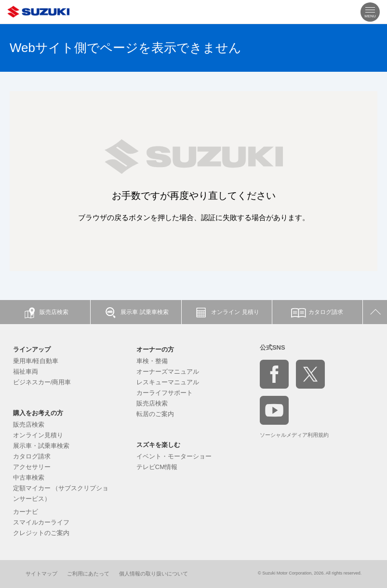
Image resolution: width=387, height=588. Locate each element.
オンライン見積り (38, 435)
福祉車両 (26, 372)
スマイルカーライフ (41, 522)
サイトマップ (41, 574)
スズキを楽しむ (158, 445)
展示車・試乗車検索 (41, 446)
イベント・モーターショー (174, 456)
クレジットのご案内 (41, 533)
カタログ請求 (32, 456)
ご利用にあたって (88, 574)
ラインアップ (32, 349)
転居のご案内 (155, 414)
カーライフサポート (165, 393)
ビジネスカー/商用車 (42, 382)
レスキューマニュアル (168, 382)
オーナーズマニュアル (168, 372)
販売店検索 (29, 425)
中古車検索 (29, 477)
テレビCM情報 (157, 467)
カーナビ (26, 512)
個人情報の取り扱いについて (153, 574)
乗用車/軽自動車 (36, 361)
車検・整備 (152, 361)
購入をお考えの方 (38, 413)
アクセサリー (32, 467)
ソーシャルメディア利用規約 (294, 435)
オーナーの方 (155, 349)
